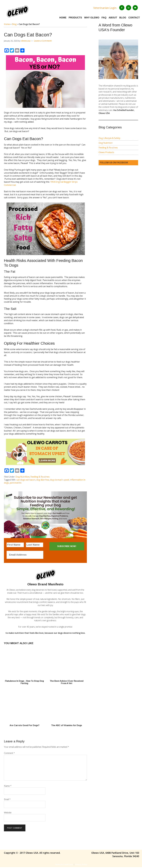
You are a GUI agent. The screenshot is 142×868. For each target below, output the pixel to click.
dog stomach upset (59, 481)
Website (8, 813)
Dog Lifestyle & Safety (109, 139)
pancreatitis (16, 484)
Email (7, 800)
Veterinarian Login (105, 8)
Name (8, 787)
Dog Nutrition (23, 478)
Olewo (26, 12)
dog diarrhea (43, 481)
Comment (9, 754)
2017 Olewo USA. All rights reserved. (40, 854)
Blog (14, 25)
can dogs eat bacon (26, 481)
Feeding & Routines (40, 478)
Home (7, 25)
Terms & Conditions (64, 865)
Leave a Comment (43, 42)
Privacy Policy (81, 865)
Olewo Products (106, 153)
